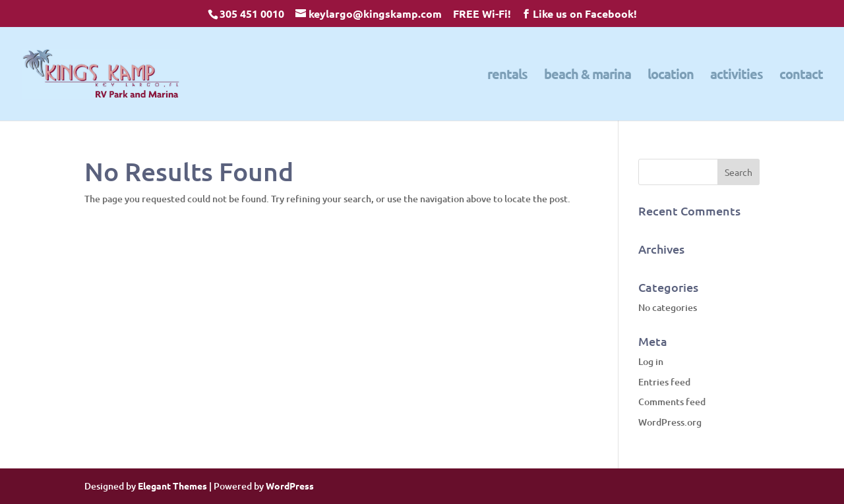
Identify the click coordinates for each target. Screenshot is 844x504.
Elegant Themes (172, 486)
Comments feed (672, 402)
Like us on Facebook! (585, 14)
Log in (651, 361)
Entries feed (664, 382)
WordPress (290, 486)
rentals (507, 76)
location (671, 76)
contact (801, 76)
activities (737, 76)
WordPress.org (670, 422)
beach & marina (588, 76)
